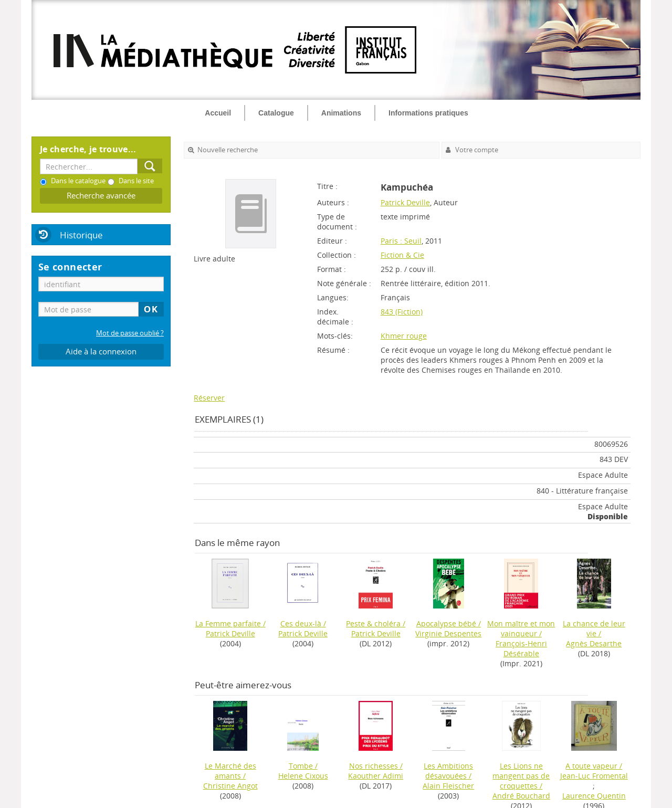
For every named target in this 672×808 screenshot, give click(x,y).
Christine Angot (230, 786)
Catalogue (276, 113)
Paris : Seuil (401, 241)
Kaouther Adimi (376, 776)
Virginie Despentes (448, 633)
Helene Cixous (303, 776)
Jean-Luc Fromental (594, 776)
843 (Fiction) (402, 312)
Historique (81, 235)
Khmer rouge (404, 336)
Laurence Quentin (594, 796)
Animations (341, 113)
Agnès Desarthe (594, 643)
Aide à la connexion (101, 351)
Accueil (218, 113)
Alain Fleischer (448, 786)
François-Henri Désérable (521, 648)
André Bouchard (521, 796)
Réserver (209, 398)
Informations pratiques (428, 113)
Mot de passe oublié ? (130, 333)
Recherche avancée (101, 196)
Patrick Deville (405, 202)
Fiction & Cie (402, 255)
